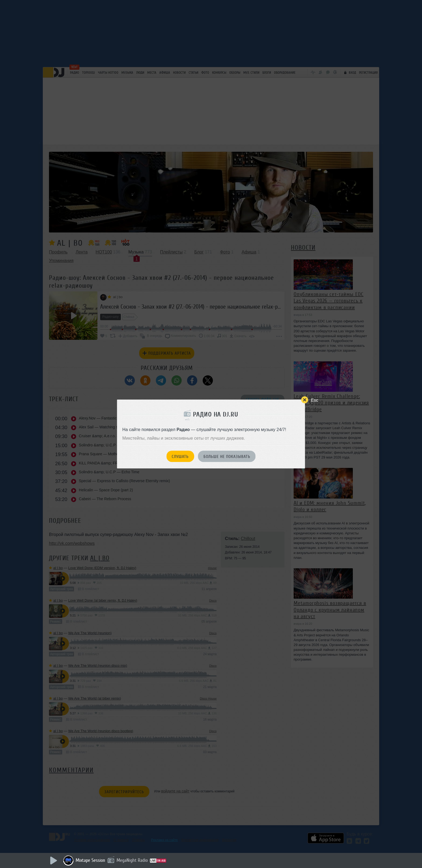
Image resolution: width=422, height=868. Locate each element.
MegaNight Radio (132, 860)
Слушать (180, 457)
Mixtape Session (90, 860)
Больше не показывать (227, 457)
